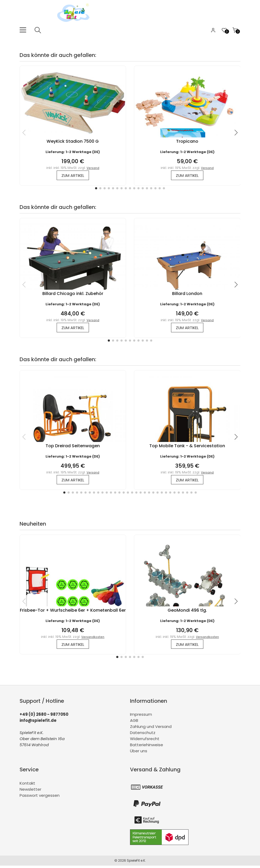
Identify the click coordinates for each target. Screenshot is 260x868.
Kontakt (27, 786)
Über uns (139, 753)
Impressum (141, 717)
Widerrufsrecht (145, 741)
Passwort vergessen (40, 798)
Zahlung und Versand (151, 729)
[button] (96, 189)
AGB (134, 723)
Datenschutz (143, 735)
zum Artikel (73, 176)
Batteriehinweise (147, 747)
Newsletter (30, 792)
